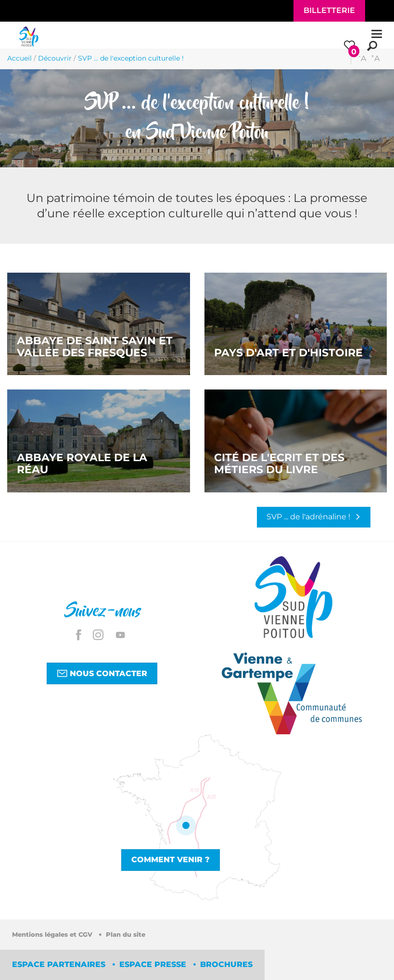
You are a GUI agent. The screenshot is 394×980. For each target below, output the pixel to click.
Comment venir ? (171, 860)
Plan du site (126, 935)
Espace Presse (154, 964)
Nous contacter (102, 673)
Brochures (226, 964)
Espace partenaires (60, 964)
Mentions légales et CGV (53, 935)
